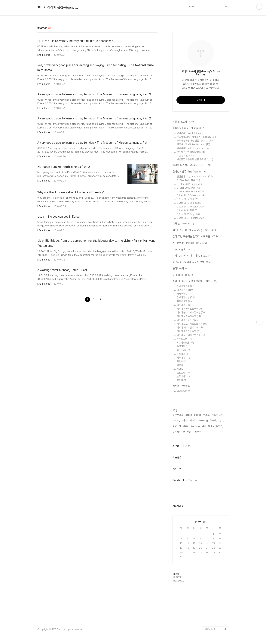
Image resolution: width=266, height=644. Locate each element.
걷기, (204, 426)
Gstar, (211, 426)
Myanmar (184, 391)
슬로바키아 (184, 376)
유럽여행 (182, 346)
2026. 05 (201, 522)
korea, (189, 415)
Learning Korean (184, 249)
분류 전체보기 (183, 122)
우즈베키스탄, (179, 432)
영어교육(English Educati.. (191, 133)
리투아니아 (183, 358)
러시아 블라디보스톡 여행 (191, 313)
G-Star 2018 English (190, 192)
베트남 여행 (185, 301)
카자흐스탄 (184, 339)
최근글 (176, 446)
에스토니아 (183, 350)
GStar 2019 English (189, 203)
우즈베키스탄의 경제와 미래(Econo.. (196, 137)
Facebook (179, 480)
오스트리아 (184, 373)
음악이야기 (180, 269)
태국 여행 (183, 294)
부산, (189, 432)
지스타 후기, (217, 415)
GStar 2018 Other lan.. (191, 195)
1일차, (221, 420)
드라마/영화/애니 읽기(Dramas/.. (193, 256)
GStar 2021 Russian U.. (191, 218)
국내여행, (198, 432)
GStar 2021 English (189, 214)
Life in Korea (44, 55)
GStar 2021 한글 (187, 210)
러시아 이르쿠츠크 (188, 320)
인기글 (186, 446)
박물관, (219, 426)
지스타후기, (184, 426)
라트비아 (182, 354)
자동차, (185, 420)
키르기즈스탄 (185, 343)
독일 (180, 369)
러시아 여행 (184, 305)
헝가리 (182, 380)
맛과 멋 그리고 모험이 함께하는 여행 (195, 281)
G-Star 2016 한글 (188, 180)
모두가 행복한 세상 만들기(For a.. (195, 141)
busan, (176, 420)
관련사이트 (210, 629)
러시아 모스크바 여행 (189, 331)
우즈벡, (213, 420)
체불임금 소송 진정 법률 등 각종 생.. (195, 159)
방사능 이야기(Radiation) (191, 152)
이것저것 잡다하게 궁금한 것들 (192, 262)
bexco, (198, 415)
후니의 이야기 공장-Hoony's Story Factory (58, 8)
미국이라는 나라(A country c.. (193, 148)
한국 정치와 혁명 (183, 224)
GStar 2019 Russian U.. (191, 207)
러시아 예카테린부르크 (190, 328)
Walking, (196, 426)
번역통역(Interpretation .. (190, 243)
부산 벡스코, (178, 415)
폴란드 (182, 361)
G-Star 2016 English (190, 184)
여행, (175, 426)
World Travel (182, 386)
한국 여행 (184, 286)
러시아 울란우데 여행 (189, 316)
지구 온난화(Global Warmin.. (193, 144)
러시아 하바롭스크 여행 (189, 309)
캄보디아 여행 (186, 297)
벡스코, (207, 415)
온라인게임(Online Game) (190, 172)
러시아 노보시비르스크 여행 (192, 324)
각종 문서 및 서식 (187, 156)
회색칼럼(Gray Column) (189, 128)
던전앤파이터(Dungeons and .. (195, 177)
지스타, (193, 420)
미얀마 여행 (185, 290)
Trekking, (203, 420)
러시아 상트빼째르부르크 (191, 335)
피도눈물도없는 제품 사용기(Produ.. (195, 230)
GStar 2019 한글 (188, 199)
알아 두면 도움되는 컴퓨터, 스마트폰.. (195, 237)
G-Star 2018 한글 (188, 188)
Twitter (193, 480)
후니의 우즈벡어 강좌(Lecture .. (192, 165)
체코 (180, 365)
